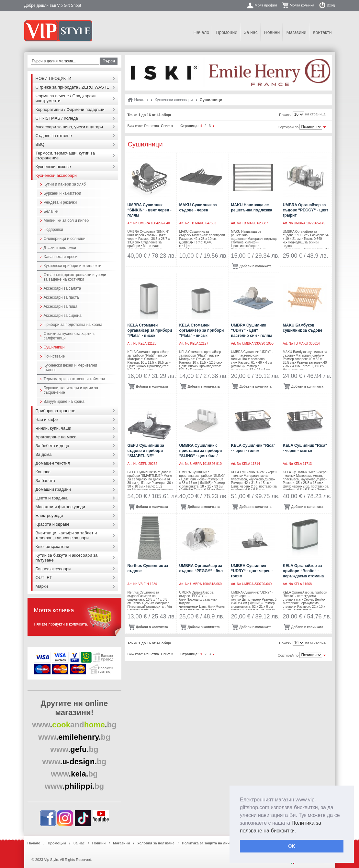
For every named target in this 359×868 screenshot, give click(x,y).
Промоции (226, 32)
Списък (167, 126)
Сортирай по (288, 127)
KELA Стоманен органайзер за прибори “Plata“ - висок (150, 330)
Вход (331, 5)
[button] (298, 831)
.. (74, 725)
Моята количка (302, 5)
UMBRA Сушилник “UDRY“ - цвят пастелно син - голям (252, 330)
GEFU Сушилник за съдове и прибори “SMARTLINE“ (146, 451)
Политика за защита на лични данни (214, 843)
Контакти (322, 32)
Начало (202, 32)
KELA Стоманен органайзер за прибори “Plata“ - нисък (202, 330)
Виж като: (135, 126)
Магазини (296, 32)
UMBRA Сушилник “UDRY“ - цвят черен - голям (252, 571)
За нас (251, 32)
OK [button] (292, 846)
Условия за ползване (156, 843)
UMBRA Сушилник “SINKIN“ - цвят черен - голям (150, 210)
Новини (272, 32)
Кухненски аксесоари (174, 100)
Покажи (285, 115)
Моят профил (266, 5)
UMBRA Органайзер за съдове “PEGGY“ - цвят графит (306, 210)
